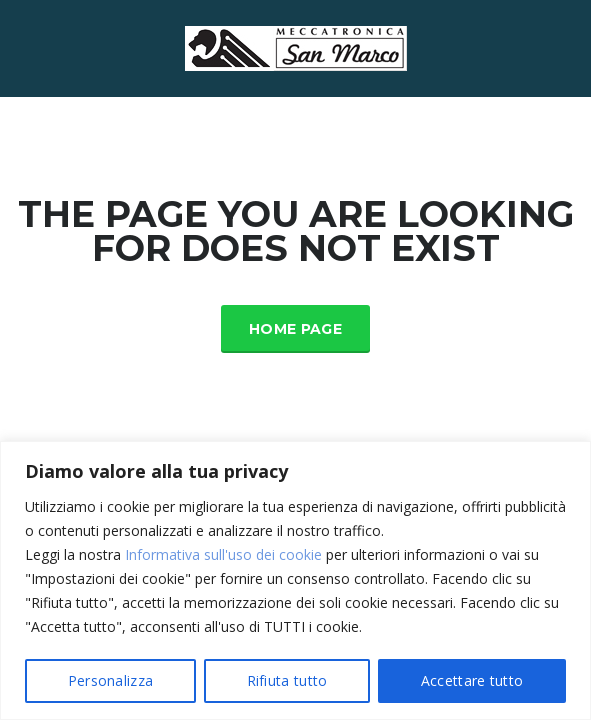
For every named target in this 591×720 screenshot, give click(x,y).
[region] (295, 580)
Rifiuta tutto (287, 680)
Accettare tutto (472, 680)
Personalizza (111, 680)
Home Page (295, 329)
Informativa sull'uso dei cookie (223, 554)
